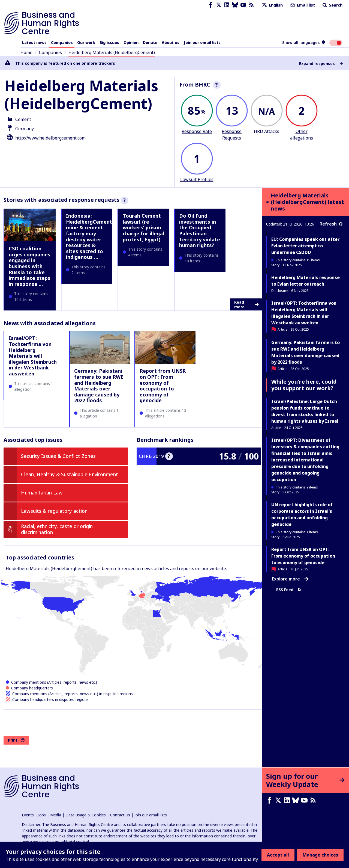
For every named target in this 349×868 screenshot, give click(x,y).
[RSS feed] (251, 5)
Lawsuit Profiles (197, 179)
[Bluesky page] (235, 5)
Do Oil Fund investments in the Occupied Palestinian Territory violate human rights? (200, 230)
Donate (150, 42)
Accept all (278, 855)
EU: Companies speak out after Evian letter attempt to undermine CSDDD (305, 246)
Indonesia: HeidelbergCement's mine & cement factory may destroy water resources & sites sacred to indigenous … (91, 236)
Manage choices (320, 855)
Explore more (290, 579)
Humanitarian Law (42, 493)
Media (56, 815)
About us (171, 42)
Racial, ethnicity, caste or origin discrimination (57, 529)
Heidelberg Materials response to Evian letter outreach (306, 281)
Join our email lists (202, 42)
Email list (302, 5)
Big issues (109, 42)
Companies (62, 42)
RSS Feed (289, 590)
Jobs (42, 815)
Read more (246, 305)
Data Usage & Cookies (86, 815)
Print (16, 740)
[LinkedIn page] (227, 5)
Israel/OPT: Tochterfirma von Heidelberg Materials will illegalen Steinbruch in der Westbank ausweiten (33, 356)
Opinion (131, 42)
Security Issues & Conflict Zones (58, 456)
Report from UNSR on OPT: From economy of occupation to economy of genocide (163, 386)
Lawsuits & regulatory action (54, 511)
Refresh (331, 224)
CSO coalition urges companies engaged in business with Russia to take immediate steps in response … (30, 266)
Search (332, 5)
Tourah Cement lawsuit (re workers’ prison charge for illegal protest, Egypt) (143, 227)
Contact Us (120, 815)
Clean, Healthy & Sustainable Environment (70, 474)
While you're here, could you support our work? (304, 385)
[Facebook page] (210, 5)
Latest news (34, 42)
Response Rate (197, 131)
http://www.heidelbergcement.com (50, 138)
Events (28, 815)
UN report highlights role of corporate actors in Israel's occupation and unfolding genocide (302, 514)
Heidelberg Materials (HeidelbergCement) (112, 52)
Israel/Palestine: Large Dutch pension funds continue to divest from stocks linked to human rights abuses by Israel (305, 411)
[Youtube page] (243, 5)
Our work (86, 42)
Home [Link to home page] (26, 52)
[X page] (219, 5)
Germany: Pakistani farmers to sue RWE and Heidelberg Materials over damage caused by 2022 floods (99, 386)
